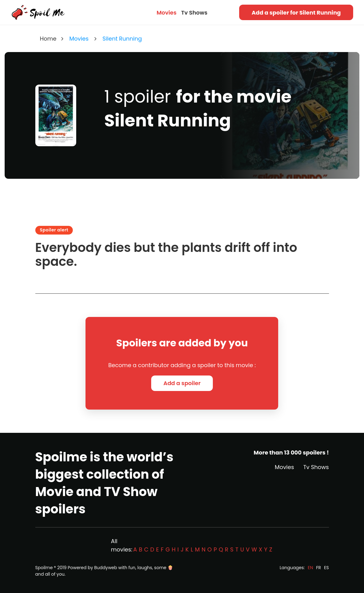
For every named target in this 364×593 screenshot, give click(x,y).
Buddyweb (106, 568)
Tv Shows (194, 13)
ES (326, 568)
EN (310, 568)
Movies (166, 13)
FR (319, 568)
